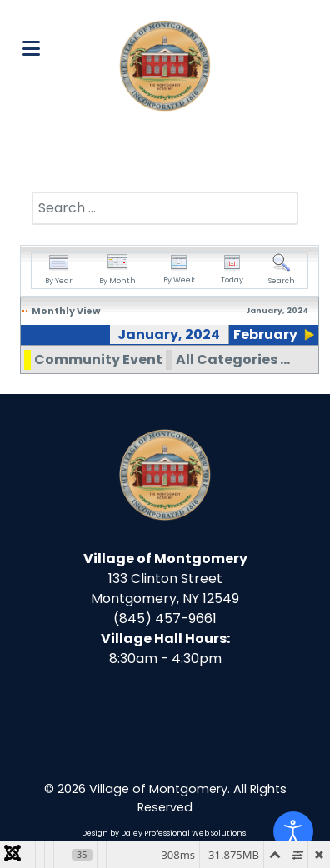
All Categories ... (233, 359)
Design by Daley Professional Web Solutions (164, 833)
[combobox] (165, 208)
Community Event (98, 359)
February (265, 334)
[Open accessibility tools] (293, 831)
